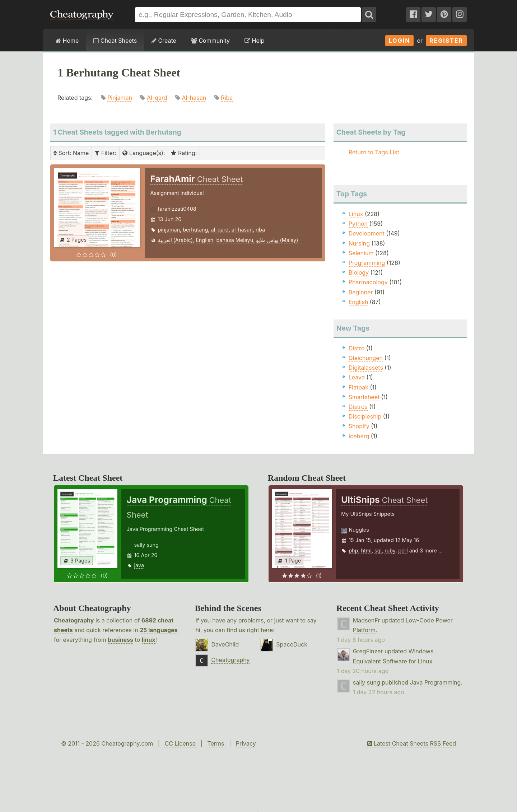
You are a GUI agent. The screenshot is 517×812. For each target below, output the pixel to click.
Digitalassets (366, 368)
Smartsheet (364, 397)
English (204, 240)
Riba (227, 98)
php (353, 550)
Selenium (361, 253)
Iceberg (359, 436)
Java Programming (436, 682)
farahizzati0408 (177, 209)
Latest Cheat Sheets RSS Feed (412, 743)
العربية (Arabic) (176, 240)
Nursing (359, 243)
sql (378, 550)
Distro (357, 348)
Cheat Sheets (115, 41)
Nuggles (359, 530)
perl (403, 550)
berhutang (195, 230)
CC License (180, 743)
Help (254, 41)
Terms (216, 743)
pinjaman (169, 230)
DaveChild (225, 644)
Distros (358, 407)
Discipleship (365, 416)
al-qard (220, 230)
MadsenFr (366, 620)
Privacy (246, 743)
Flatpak (358, 387)
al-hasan (242, 230)
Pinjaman (120, 98)
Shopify (359, 426)
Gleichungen (366, 358)
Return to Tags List (374, 152)
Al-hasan (194, 98)
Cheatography (74, 620)
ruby (390, 550)
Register (446, 41)
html (366, 550)
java (139, 565)
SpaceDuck (292, 644)
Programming (367, 263)
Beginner (361, 292)
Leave (357, 377)
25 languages (159, 630)
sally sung (146, 545)
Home (67, 41)
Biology (359, 272)
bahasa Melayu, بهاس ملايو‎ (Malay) (257, 240)
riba (260, 230)
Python (358, 224)
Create (164, 41)
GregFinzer (368, 651)
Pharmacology (368, 282)
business (120, 640)
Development (367, 233)
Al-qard (157, 98)
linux (149, 640)
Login (400, 41)
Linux (356, 214)
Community (210, 41)
